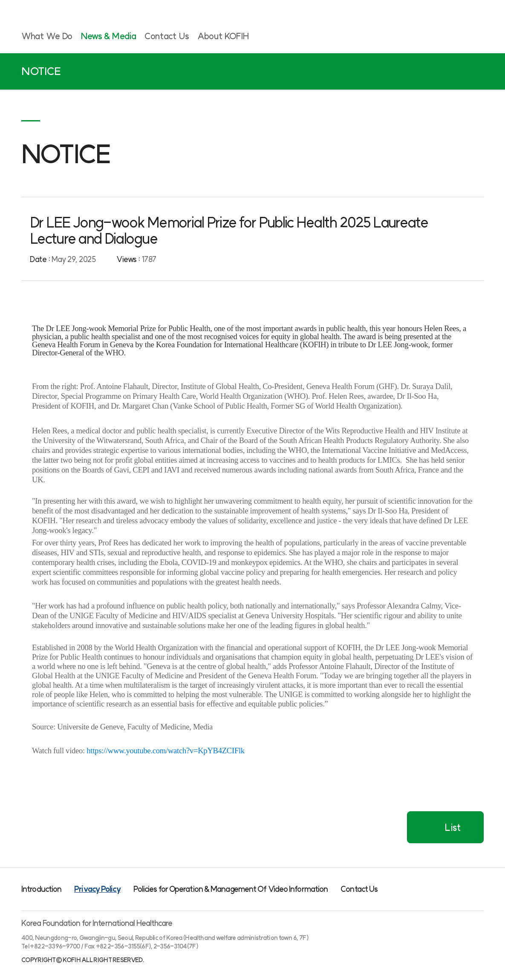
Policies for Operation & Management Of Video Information (231, 889)
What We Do (47, 36)
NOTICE (41, 71)
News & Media (108, 36)
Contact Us (167, 36)
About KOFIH (223, 36)
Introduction (41, 889)
